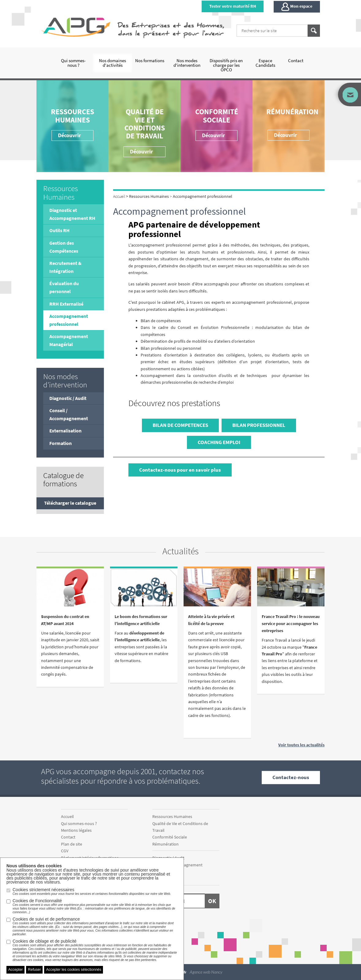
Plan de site (72, 844)
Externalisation (65, 431)
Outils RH (59, 230)
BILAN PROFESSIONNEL (259, 425)
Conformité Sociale (217, 116)
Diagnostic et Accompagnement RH (72, 214)
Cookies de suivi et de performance (95, 926)
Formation (61, 443)
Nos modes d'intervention (187, 63)
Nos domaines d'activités (112, 63)
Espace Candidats (265, 63)
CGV (65, 851)
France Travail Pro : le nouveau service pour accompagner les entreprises (291, 624)
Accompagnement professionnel (69, 320)
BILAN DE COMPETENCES (180, 425)
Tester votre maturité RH (233, 6)
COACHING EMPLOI (219, 442)
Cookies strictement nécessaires (92, 891)
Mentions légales (76, 830)
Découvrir (213, 135)
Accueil (67, 816)
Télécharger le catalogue (70, 503)
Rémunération (292, 112)
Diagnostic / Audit (68, 398)
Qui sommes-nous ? (73, 63)
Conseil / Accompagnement (69, 414)
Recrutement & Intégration (65, 267)
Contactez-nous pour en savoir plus (180, 470)
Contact (296, 60)
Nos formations (150, 60)
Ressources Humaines (72, 116)
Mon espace (297, 7)
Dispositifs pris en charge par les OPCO (226, 65)
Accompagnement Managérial (69, 340)
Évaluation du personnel (64, 287)
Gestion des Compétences (64, 247)
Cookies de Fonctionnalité (95, 906)
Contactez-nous (291, 778)
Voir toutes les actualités (301, 745)
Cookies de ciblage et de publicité (95, 950)
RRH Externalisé (66, 304)
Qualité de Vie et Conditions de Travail (145, 124)
